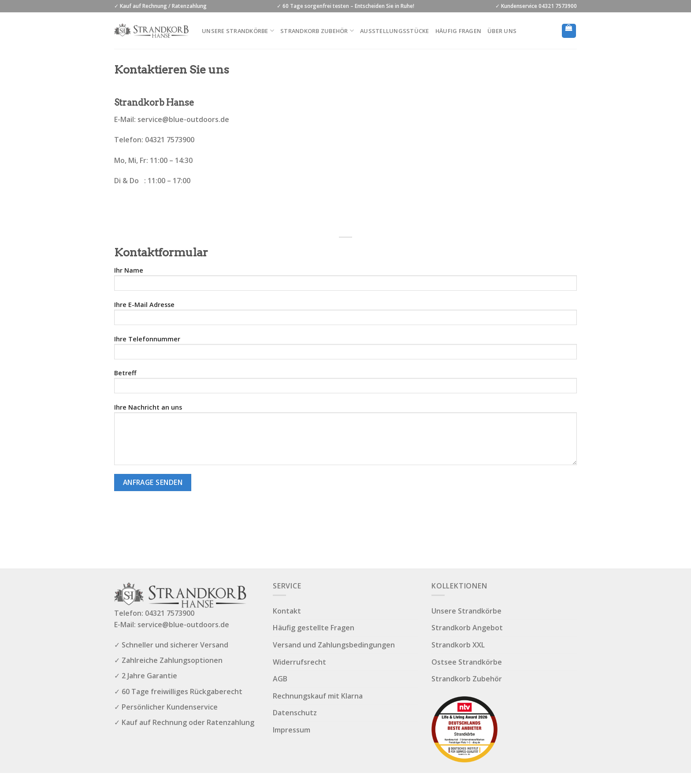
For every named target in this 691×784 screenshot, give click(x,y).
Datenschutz (295, 713)
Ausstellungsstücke (395, 31)
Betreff (345, 384)
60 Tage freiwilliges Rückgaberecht (182, 692)
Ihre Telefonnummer (345, 350)
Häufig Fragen (458, 31)
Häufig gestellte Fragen (314, 628)
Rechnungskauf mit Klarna (318, 696)
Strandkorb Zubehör (317, 31)
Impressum (292, 730)
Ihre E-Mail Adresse (345, 316)
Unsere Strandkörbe (238, 31)
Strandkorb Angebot (467, 628)
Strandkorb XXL (458, 645)
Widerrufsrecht (299, 662)
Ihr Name (345, 281)
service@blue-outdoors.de (183, 119)
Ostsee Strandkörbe (467, 662)
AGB (280, 679)
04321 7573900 (170, 613)
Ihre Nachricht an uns (345, 437)
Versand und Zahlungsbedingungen (334, 645)
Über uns (502, 31)
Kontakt (287, 611)
